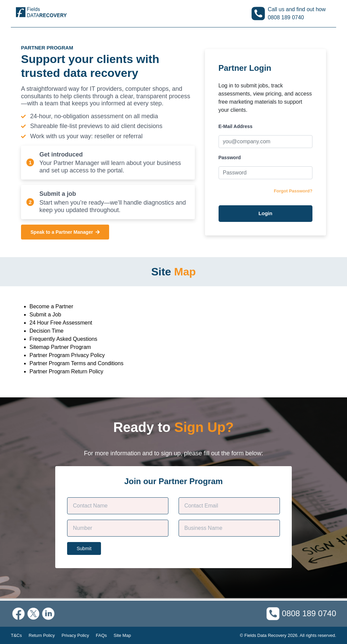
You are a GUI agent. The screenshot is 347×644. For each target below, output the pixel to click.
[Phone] (118, 528)
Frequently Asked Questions (63, 339)
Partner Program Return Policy (66, 371)
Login (266, 213)
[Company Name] (229, 528)
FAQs (101, 635)
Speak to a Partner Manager (65, 232)
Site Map (122, 635)
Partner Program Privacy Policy (67, 355)
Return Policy (42, 635)
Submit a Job (45, 315)
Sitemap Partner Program (60, 347)
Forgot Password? (293, 191)
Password (230, 158)
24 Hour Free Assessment (61, 323)
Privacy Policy (75, 635)
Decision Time (46, 331)
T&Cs (16, 635)
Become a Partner (51, 306)
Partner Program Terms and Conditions (76, 363)
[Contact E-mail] (229, 506)
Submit (84, 548)
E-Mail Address (236, 126)
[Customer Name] (118, 506)
